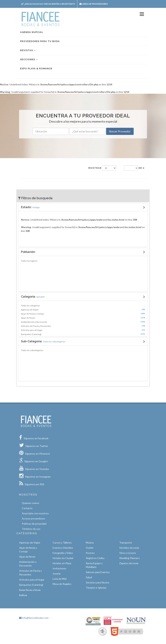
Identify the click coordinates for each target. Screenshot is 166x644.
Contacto (27, 508)
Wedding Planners (129, 558)
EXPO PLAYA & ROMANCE (36, 69)
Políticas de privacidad (34, 524)
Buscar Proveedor (120, 131)
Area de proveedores (94, 4)
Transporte (126, 543)
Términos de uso (31, 529)
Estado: (30, 207)
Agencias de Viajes (83, 310)
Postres (90, 553)
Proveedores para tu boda (40, 41)
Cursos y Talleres (62, 543)
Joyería (57, 574)
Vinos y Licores (128, 553)
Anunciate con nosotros (35, 513)
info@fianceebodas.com (34, 618)
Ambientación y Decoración (83, 322)
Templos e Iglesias (96, 588)
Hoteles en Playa (62, 563)
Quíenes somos (31, 503)
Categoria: (33, 297)
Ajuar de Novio (83, 318)
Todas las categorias (30, 306)
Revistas (28, 51)
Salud (89, 577)
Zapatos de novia (129, 563)
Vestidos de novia (129, 548)
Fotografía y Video (63, 553)
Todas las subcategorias (32, 350)
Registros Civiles (95, 558)
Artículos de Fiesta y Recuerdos (83, 326)
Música (90, 543)
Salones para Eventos (98, 572)
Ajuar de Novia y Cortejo (83, 314)
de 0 (141, 168)
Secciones (29, 60)
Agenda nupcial (32, 32)
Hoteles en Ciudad (63, 558)
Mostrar (95, 168)
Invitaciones (59, 568)
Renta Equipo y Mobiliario (94, 565)
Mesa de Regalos (62, 584)
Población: (28, 252)
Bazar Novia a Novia (30, 590)
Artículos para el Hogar (83, 330)
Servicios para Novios (98, 582)
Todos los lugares (29, 261)
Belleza (23, 595)
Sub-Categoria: (43, 341)
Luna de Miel (60, 579)
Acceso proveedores (33, 518)
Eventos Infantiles (63, 548)
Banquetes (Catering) (83, 334)
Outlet (90, 548)
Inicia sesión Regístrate (48, 4)
